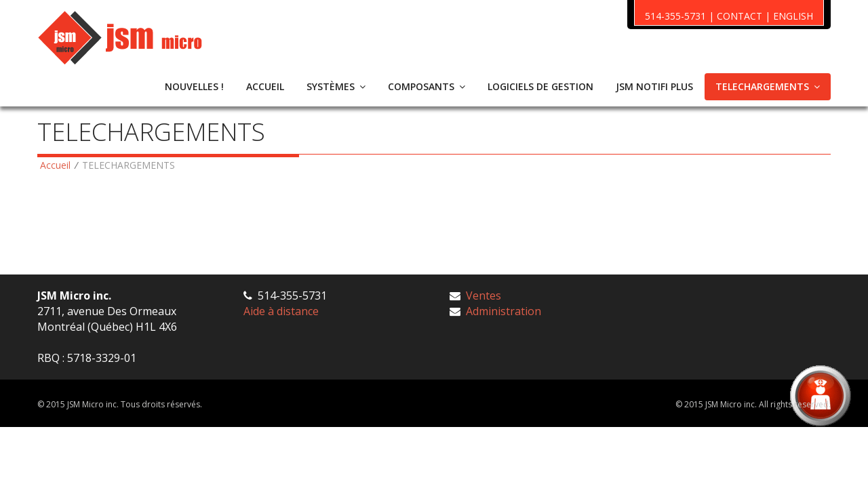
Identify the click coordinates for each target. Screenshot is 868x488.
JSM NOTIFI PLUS (654, 86)
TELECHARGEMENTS (768, 86)
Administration (504, 311)
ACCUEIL (265, 86)
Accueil (55, 165)
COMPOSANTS (427, 86)
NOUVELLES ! (194, 86)
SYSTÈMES (336, 86)
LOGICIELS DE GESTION (540, 86)
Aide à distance (281, 311)
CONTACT (739, 16)
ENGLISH (793, 16)
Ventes (484, 296)
